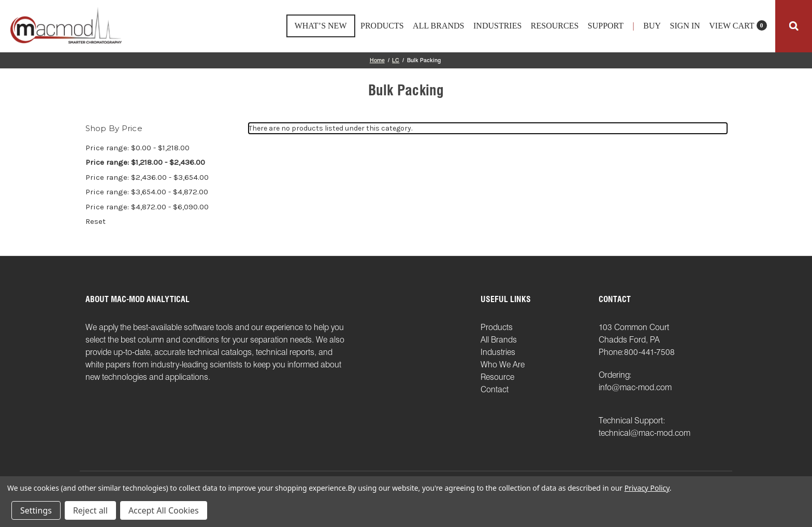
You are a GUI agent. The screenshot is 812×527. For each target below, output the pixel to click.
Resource (497, 377)
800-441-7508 (649, 352)
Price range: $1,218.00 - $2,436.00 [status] (145, 162)
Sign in (685, 26)
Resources (555, 26)
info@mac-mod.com (635, 387)
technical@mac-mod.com (644, 433)
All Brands (438, 26)
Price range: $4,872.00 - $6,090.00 (147, 207)
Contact (495, 389)
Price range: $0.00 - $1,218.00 (137, 148)
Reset (96, 221)
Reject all (90, 510)
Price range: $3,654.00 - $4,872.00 (147, 192)
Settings (36, 510)
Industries (497, 26)
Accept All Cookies (164, 510)
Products (382, 26)
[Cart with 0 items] (738, 29)
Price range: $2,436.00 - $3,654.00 (147, 177)
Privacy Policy (647, 488)
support (606, 26)
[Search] (794, 26)
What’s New (321, 26)
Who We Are (503, 365)
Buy (652, 26)
